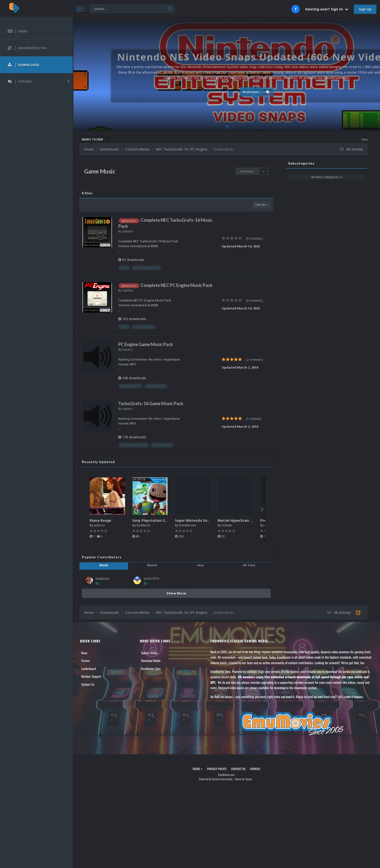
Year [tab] (201, 565)
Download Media (151, 661)
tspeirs (128, 349)
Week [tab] (104, 565)
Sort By (261, 205)
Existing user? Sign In (327, 9)
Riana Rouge (100, 520)
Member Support (91, 676)
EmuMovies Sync (151, 669)
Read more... (226, 89)
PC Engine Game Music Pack (146, 344)
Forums (86, 661)
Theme (198, 769)
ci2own (227, 525)
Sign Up (365, 9)
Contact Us (88, 684)
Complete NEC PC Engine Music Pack (177, 285)
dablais (128, 231)
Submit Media (149, 653)
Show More (176, 593)
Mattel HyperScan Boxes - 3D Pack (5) (250, 520)
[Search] (132, 9)
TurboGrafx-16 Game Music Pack (151, 403)
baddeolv (144, 525)
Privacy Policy (217, 769)
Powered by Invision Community (216, 779)
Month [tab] (152, 565)
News (84, 653)
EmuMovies (188, 525)
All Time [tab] (249, 565)
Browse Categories (327, 177)
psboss (99, 525)
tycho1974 (151, 578)
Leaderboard (89, 669)
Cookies (255, 769)
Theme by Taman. (244, 779)
